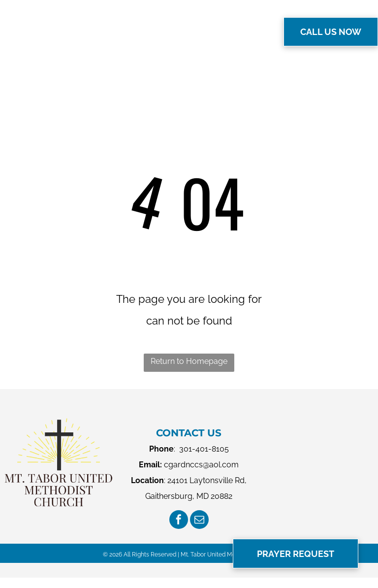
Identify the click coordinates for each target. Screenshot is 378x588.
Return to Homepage (189, 361)
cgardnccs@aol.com (201, 465)
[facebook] (179, 521)
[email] (199, 521)
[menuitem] (139, 31)
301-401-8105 (204, 449)
